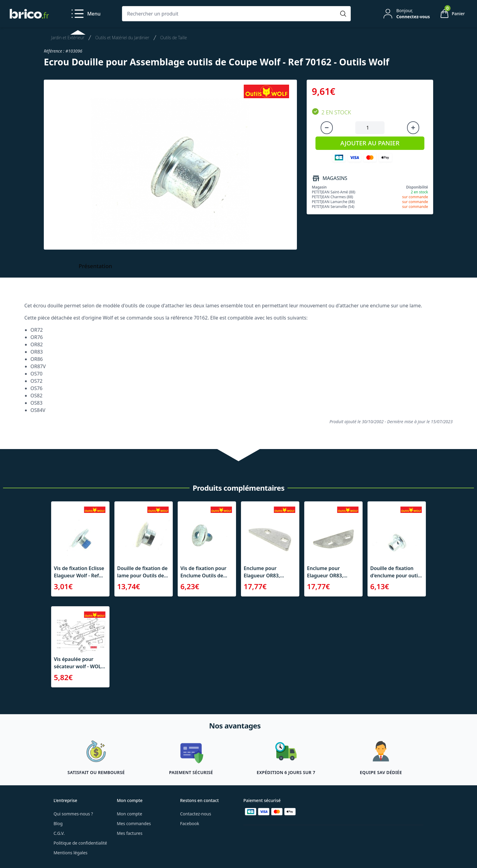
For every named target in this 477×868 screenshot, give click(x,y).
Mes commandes (134, 823)
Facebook (190, 823)
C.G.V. (59, 833)
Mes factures (130, 833)
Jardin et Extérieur (68, 38)
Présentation (96, 266)
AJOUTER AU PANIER (370, 143)
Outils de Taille (174, 38)
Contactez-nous (196, 814)
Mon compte (129, 814)
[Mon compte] (406, 14)
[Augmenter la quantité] (413, 128)
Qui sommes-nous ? (73, 814)
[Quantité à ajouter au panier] (370, 128)
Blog (58, 823)
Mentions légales (71, 853)
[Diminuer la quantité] (327, 128)
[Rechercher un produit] (230, 14)
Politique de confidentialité (80, 843)
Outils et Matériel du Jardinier (122, 38)
